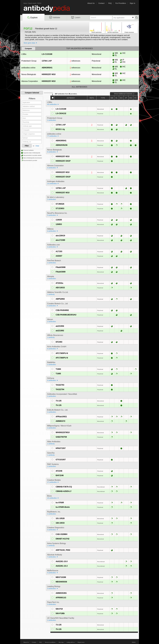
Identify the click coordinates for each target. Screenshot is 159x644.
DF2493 (59, 342)
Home (25, 3)
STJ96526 (60, 204)
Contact (101, 3)
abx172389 (60, 240)
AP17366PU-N (62, 358)
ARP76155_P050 (63, 550)
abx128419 (60, 236)
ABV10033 (60, 288)
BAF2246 (60, 475)
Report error (81, 642)
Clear (37, 146)
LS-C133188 (47, 54)
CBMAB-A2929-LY (64, 491)
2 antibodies (52, 120)
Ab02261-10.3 (62, 566)
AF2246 (59, 471)
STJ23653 (60, 208)
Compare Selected (32, 93)
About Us (91, 3)
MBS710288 (61, 577)
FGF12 (39, 3)
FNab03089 (61, 272)
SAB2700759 (61, 437)
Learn (76, 17)
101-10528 (60, 518)
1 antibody (51, 294)
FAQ (110, 3)
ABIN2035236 (61, 145)
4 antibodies (52, 168)
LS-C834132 (61, 113)
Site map (61, 642)
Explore (32, 18)
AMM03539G (61, 593)
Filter (27, 146)
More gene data (29, 43)
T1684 (58, 369)
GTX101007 (61, 460)
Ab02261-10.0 (62, 561)
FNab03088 (61, 267)
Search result (32, 3)
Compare (28, 49)
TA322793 (60, 385)
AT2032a (59, 283)
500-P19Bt (60, 613)
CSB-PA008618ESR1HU (66, 315)
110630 (59, 220)
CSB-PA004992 (62, 310)
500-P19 (59, 609)
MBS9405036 (61, 582)
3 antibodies (52, 589)
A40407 (59, 256)
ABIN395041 (47, 68)
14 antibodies (52, 184)
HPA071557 (61, 448)
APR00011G (61, 598)
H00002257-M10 (49, 74)
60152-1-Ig (60, 129)
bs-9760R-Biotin (63, 507)
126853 (59, 224)
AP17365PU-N (62, 353)
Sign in (133, 3)
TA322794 (60, 389)
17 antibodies (52, 482)
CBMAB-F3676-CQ (64, 487)
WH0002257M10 (63, 432)
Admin (134, 642)
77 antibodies (52, 136)
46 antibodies (52, 104)
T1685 (58, 374)
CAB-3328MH (61, 534)
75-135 (59, 405)
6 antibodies (52, 152)
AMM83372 (60, 421)
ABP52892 (60, 299)
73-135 (59, 401)
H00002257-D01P (63, 161)
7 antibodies (52, 557)
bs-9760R (60, 503)
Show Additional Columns (123, 94)
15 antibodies (52, 498)
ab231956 (60, 326)
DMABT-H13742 (62, 539)
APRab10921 (61, 417)
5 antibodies (52, 215)
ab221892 (60, 331)
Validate (55, 17)
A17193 (59, 251)
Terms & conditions (50, 642)
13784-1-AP (47, 61)
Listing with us (71, 642)
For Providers (121, 3)
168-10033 (60, 523)
